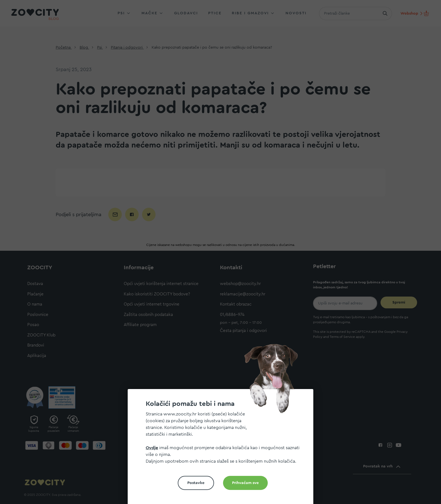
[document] (223, 449)
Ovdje (152, 448)
